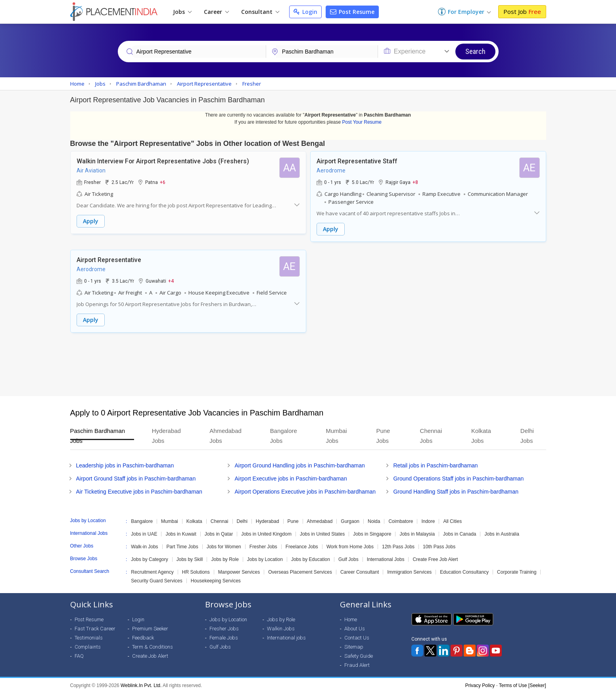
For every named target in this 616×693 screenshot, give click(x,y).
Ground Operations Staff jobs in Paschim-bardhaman (458, 479)
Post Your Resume (362, 122)
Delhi (242, 521)
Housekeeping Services (216, 581)
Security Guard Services (156, 581)
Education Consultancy (464, 572)
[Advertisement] (308, 364)
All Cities (452, 521)
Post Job (522, 11)
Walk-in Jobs (144, 547)
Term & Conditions (153, 647)
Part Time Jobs (182, 547)
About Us (355, 629)
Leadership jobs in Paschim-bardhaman (125, 465)
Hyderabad (268, 521)
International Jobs (386, 559)
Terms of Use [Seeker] (523, 685)
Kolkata (194, 521)
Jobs (182, 12)
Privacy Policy (480, 685)
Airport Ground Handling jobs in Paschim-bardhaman (299, 465)
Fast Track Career (95, 629)
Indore (428, 521)
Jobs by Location (265, 559)
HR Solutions (196, 572)
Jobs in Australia (502, 534)
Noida (374, 521)
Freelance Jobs (302, 547)
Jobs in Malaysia (417, 534)
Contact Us (357, 638)
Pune (293, 521)
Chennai (220, 521)
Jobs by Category (149, 559)
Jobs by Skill (190, 559)
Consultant (260, 12)
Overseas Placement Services (300, 572)
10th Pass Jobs (439, 547)
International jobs (286, 638)
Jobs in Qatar (219, 534)
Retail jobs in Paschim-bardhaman (435, 465)
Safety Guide (359, 656)
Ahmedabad (320, 521)
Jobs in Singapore (372, 534)
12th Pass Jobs (398, 547)
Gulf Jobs (348, 559)
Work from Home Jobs (350, 547)
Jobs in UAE (144, 534)
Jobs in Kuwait (181, 534)
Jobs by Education (311, 559)
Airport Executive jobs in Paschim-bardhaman (291, 479)
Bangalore (142, 521)
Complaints (88, 647)
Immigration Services (409, 572)
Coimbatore (401, 521)
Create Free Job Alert (435, 559)
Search (475, 51)
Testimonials (89, 638)
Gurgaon (350, 521)
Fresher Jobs (263, 547)
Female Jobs (224, 638)
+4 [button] (171, 281)
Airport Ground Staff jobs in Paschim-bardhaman (136, 479)
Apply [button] (91, 221)
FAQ (79, 656)
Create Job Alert (150, 656)
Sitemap (354, 647)
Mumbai (170, 521)
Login (305, 12)
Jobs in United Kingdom (266, 534)
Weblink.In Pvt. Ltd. (141, 685)
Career (216, 12)
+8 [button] (415, 182)
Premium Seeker (150, 629)
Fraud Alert (357, 665)
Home (351, 619)
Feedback (143, 638)
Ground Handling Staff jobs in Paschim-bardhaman (456, 492)
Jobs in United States (322, 534)
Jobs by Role (225, 559)
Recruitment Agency (152, 572)
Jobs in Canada (460, 534)
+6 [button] (163, 182)
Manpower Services (239, 572)
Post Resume (352, 12)
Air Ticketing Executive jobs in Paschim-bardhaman (139, 492)
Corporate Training (517, 572)
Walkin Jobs (281, 629)
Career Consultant (360, 572)
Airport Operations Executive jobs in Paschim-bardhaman (305, 492)
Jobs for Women (224, 547)
